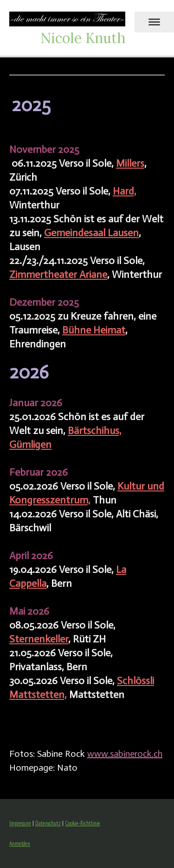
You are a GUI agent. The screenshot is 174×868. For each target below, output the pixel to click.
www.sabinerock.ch (125, 754)
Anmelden (20, 844)
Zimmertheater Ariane (58, 274)
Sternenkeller (39, 639)
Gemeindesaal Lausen (91, 233)
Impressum (20, 823)
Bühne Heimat (94, 330)
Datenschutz (48, 823)
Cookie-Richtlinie (83, 823)
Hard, (125, 191)
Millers (130, 163)
